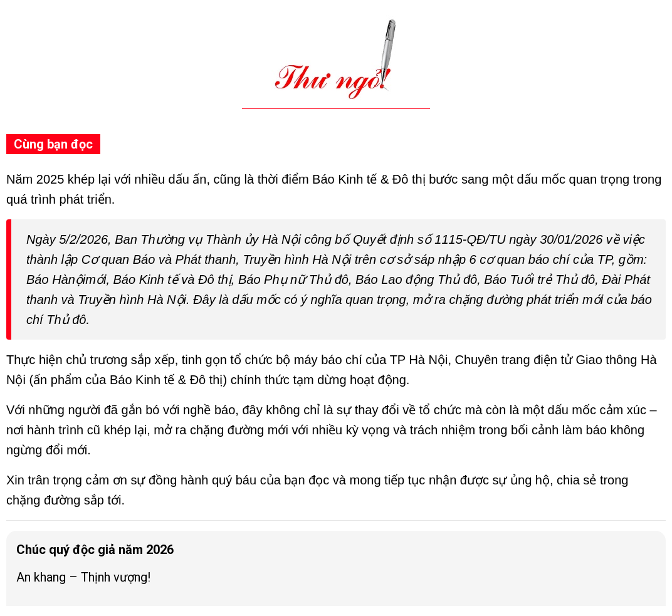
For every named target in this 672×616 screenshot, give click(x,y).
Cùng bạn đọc (53, 144)
